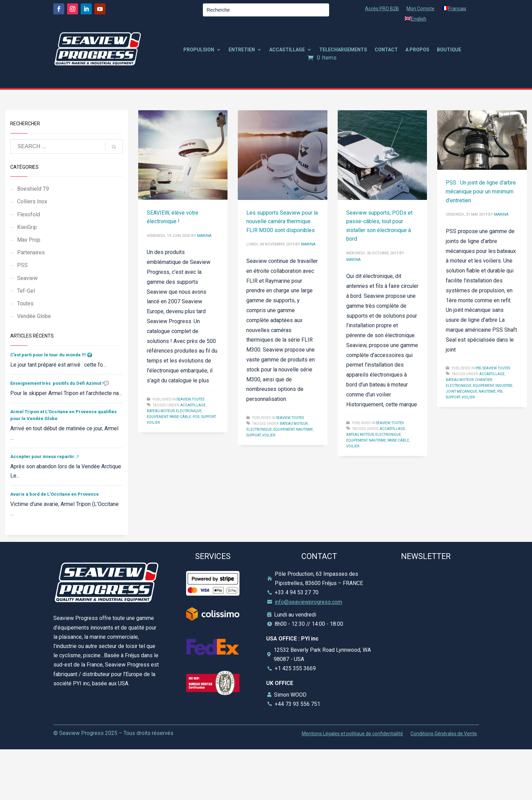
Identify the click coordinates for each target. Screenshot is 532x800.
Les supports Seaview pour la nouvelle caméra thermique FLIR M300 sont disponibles (282, 221)
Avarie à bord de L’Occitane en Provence (55, 494)
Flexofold (29, 214)
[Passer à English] (416, 20)
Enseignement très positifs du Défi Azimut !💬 (60, 383)
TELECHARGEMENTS (343, 50)
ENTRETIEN (242, 50)
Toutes (198, 399)
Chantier (483, 380)
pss (500, 391)
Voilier (153, 423)
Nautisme (304, 429)
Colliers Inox (32, 201)
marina (204, 236)
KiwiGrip (27, 227)
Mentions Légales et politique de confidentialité (352, 734)
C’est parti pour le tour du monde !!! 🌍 (51, 355)
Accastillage (193, 405)
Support (208, 417)
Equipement (157, 417)
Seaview (184, 399)
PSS (478, 368)
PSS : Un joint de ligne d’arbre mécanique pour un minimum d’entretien (481, 191)
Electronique (189, 411)
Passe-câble (180, 417)
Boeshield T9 (33, 189)
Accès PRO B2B (382, 9)
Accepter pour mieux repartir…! (44, 456)
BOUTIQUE (449, 50)
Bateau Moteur (161, 411)
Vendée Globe (34, 316)
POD (196, 417)
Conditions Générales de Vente (444, 734)
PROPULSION (199, 50)
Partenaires (31, 252)
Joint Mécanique (462, 391)
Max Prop (29, 240)
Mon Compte (420, 9)
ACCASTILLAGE (287, 50)
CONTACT (386, 50)
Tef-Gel (26, 291)
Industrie (504, 386)
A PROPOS (417, 50)
